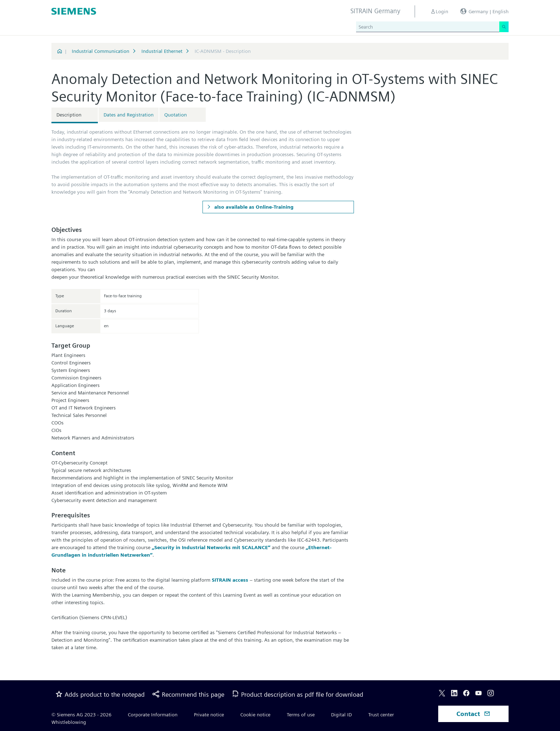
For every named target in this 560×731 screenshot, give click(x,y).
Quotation (176, 115)
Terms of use (301, 715)
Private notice (209, 715)
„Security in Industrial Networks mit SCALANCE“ (211, 547)
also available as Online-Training (253, 207)
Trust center (381, 715)
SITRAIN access (230, 580)
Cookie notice (255, 715)
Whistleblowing (69, 722)
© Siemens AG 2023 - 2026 (81, 715)
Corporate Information (153, 715)
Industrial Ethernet (162, 51)
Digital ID (341, 715)
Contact (473, 714)
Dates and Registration (129, 115)
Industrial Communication (101, 51)
